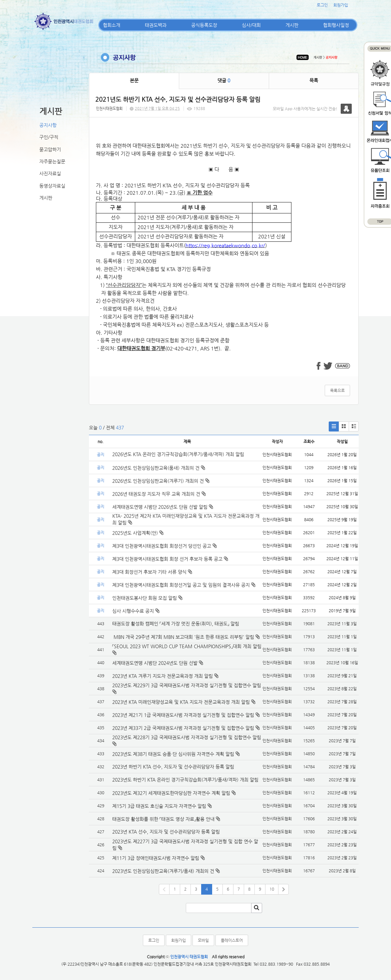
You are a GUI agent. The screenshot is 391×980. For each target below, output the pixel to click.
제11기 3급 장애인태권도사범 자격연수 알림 (156, 858)
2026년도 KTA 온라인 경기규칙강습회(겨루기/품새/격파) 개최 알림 (178, 454)
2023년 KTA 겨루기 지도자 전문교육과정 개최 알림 (163, 676)
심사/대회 (251, 25)
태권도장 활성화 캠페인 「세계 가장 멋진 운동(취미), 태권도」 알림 (176, 624)
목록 (314, 80)
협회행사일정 (336, 25)
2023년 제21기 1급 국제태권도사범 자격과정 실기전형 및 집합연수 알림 (183, 715)
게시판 (292, 25)
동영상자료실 (52, 186)
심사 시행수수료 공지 (136, 611)
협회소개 (112, 25)
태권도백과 (156, 25)
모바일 (203, 940)
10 (272, 889)
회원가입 (341, 5)
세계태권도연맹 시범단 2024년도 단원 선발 (155, 663)
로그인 (322, 5)
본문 (134, 80)
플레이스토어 (232, 940)
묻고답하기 (50, 149)
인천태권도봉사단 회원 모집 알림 (147, 598)
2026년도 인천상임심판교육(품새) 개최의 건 (159, 468)
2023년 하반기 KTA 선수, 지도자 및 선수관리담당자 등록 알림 (173, 767)
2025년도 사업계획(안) (138, 533)
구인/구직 (49, 137)
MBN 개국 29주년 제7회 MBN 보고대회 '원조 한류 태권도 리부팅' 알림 (183, 637)
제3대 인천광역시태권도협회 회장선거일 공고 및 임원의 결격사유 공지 (184, 585)
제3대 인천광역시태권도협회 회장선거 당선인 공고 (165, 546)
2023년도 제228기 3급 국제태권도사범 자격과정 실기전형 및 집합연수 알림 (187, 737)
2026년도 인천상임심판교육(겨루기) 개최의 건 (161, 481)
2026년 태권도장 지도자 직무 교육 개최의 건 (159, 494)
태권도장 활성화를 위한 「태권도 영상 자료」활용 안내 (163, 819)
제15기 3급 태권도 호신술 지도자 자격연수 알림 (159, 806)
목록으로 (337, 390)
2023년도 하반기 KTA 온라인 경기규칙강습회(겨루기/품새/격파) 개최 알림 (185, 780)
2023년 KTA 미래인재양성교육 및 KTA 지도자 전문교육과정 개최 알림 (181, 702)
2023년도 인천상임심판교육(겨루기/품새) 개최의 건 (163, 871)
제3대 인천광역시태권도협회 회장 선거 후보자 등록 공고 (170, 559)
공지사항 (48, 125)
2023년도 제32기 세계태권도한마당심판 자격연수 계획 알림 (171, 793)
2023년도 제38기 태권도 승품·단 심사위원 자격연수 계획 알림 (173, 754)
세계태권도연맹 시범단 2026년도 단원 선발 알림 (163, 507)
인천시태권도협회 (109, 109)
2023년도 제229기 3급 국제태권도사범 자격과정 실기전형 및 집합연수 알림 (187, 685)
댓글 (224, 80)
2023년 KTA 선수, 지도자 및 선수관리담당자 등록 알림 (166, 832)
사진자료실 (50, 173)
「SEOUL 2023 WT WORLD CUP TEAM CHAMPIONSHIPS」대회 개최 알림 (187, 646)
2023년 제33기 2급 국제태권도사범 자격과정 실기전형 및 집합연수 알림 (183, 728)
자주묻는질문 (52, 161)
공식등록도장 (204, 25)
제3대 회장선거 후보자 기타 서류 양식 (152, 572)
